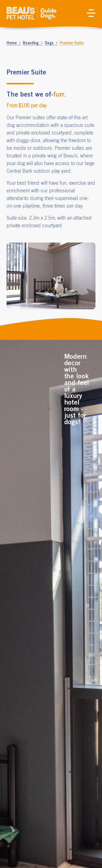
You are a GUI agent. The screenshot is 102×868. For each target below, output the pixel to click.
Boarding (33, 43)
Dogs (51, 43)
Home (14, 43)
